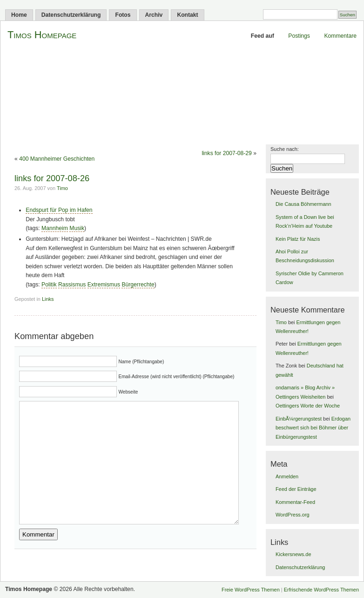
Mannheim (55, 228)
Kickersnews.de (293, 554)
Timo (62, 188)
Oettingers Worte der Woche (308, 406)
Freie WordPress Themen (251, 590)
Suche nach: (285, 149)
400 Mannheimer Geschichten (57, 159)
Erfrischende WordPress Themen (321, 590)
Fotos (123, 15)
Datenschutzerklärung (71, 15)
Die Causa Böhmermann (303, 204)
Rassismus (72, 285)
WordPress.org (293, 515)
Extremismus (104, 285)
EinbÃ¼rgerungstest (299, 419)
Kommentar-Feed (295, 502)
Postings (299, 36)
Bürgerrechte (138, 285)
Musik (77, 228)
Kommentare (340, 36)
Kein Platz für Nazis (298, 239)
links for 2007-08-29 (226, 153)
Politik (49, 285)
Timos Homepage (42, 35)
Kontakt (187, 15)
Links (48, 299)
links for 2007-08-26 (52, 178)
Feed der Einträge (296, 489)
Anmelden (287, 476)
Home (19, 15)
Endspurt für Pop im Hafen (59, 210)
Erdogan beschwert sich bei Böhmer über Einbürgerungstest (313, 428)
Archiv (154, 15)
